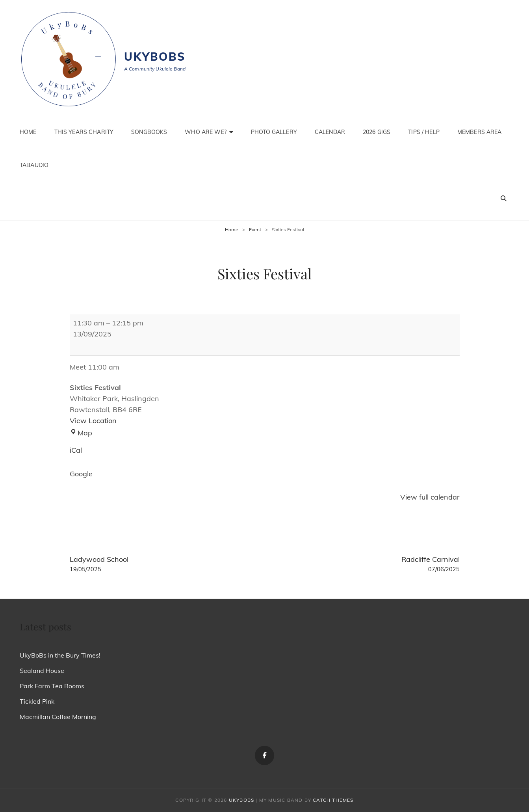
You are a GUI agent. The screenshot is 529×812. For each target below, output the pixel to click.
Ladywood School (163, 564)
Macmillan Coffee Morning (58, 717)
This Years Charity (84, 132)
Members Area (480, 132)
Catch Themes (333, 800)
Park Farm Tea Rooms (52, 686)
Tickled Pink (37, 701)
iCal (76, 450)
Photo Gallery (274, 132)
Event (255, 229)
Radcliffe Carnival (366, 564)
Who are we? (206, 132)
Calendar (330, 132)
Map (81, 433)
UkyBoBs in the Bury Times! (60, 655)
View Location (93, 421)
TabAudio (34, 165)
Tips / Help (424, 132)
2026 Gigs (377, 132)
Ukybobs (155, 57)
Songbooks (149, 132)
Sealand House (42, 671)
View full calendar (430, 497)
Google (81, 474)
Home (28, 132)
